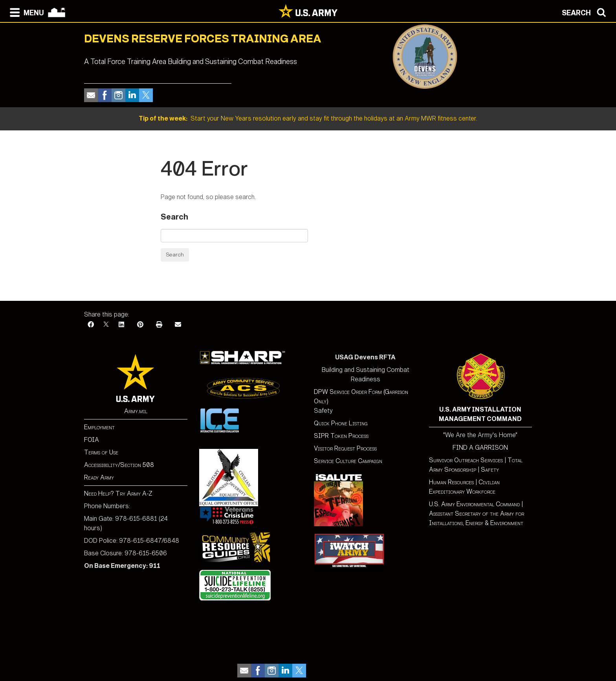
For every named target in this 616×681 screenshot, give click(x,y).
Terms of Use (101, 452)
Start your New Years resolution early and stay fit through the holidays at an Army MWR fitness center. (308, 118)
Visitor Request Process (345, 448)
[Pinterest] (140, 325)
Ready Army (99, 477)
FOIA (92, 440)
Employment (99, 427)
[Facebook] (91, 325)
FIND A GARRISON (480, 448)
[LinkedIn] (121, 325)
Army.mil (136, 411)
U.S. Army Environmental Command (474, 504)
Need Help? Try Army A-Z (118, 493)
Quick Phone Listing (341, 423)
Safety (490, 470)
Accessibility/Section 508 (119, 465)
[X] (106, 325)
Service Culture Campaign (348, 461)
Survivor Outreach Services (466, 460)
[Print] (159, 325)
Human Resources (451, 482)
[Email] (178, 325)
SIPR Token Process (341, 436)
